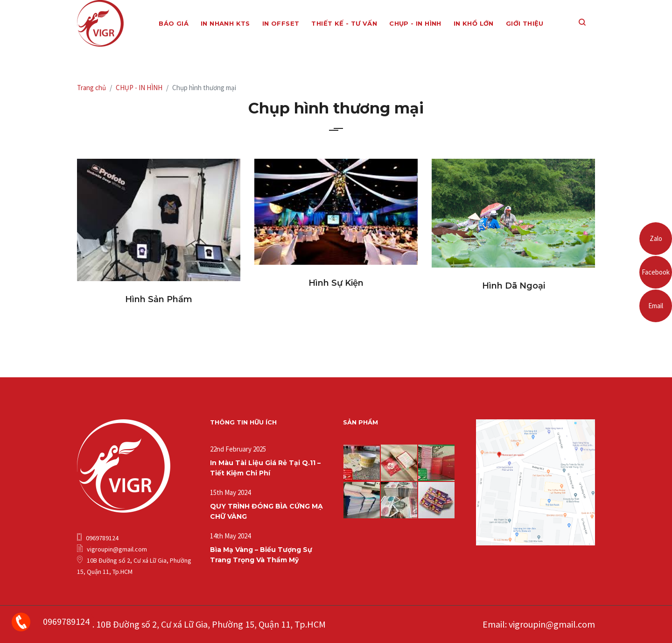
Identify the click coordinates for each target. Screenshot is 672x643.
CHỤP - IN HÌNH (139, 88)
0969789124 (66, 621)
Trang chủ (91, 88)
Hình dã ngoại (514, 286)
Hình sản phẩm (159, 299)
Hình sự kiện (336, 283)
